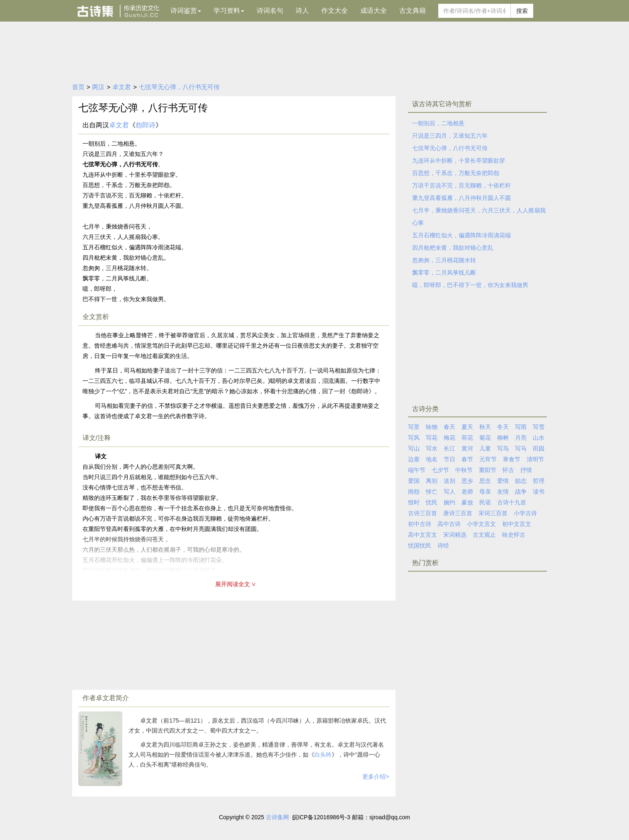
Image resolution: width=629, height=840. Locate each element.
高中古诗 (449, 524)
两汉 (98, 87)
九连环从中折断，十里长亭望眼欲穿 (459, 161)
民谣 (485, 502)
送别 (449, 481)
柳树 (503, 438)
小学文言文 (481, 524)
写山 (414, 448)
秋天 (485, 427)
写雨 (521, 427)
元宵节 (488, 459)
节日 (449, 459)
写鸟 (503, 448)
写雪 (539, 427)
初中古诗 (420, 524)
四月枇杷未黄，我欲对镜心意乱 (453, 248)
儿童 (485, 448)
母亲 (485, 492)
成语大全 (374, 11)
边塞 (414, 459)
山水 (539, 438)
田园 (539, 448)
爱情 (503, 481)
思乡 (467, 481)
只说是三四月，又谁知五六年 (450, 136)
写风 (414, 438)
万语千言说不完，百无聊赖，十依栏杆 (461, 185)
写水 (432, 448)
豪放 (467, 502)
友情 (503, 492)
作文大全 (335, 11)
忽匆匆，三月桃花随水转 (444, 260)
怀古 (508, 470)
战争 (521, 492)
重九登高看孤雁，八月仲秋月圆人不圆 (461, 198)
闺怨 (414, 492)
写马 (521, 448)
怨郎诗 (146, 125)
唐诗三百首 (458, 513)
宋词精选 (455, 535)
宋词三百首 (493, 513)
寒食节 (512, 459)
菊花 (485, 438)
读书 (539, 492)
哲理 (539, 481)
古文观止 (484, 535)
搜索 (522, 11)
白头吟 (323, 755)
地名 (432, 459)
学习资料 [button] (229, 11)
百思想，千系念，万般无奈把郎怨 (456, 173)
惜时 (414, 502)
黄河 (467, 448)
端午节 (417, 470)
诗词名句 (270, 11)
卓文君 (122, 87)
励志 (521, 481)
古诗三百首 (423, 513)
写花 (432, 438)
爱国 (414, 481)
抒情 (526, 470)
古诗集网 (277, 817)
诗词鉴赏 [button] (186, 11)
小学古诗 (525, 513)
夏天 (467, 427)
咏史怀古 (514, 535)
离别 (432, 481)
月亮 (521, 438)
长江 (449, 448)
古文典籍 (413, 11)
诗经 (443, 545)
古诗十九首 (512, 502)
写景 (414, 427)
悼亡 (432, 492)
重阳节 (488, 470)
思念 (485, 481)
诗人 (302, 11)
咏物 (432, 427)
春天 (449, 427)
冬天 (503, 427)
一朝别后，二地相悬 (438, 123)
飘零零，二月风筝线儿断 (444, 273)
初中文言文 (517, 524)
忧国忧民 (420, 545)
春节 (467, 459)
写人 (449, 492)
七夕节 (440, 470)
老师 (467, 492)
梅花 (449, 438)
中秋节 (464, 470)
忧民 (432, 502)
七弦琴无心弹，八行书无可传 (179, 87)
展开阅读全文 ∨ (236, 584)
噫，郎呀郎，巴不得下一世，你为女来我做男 (470, 285)
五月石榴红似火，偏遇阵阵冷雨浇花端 (461, 235)
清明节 (535, 459)
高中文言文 (423, 535)
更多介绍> (376, 777)
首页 (78, 87)
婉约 (449, 502)
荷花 (467, 438)
